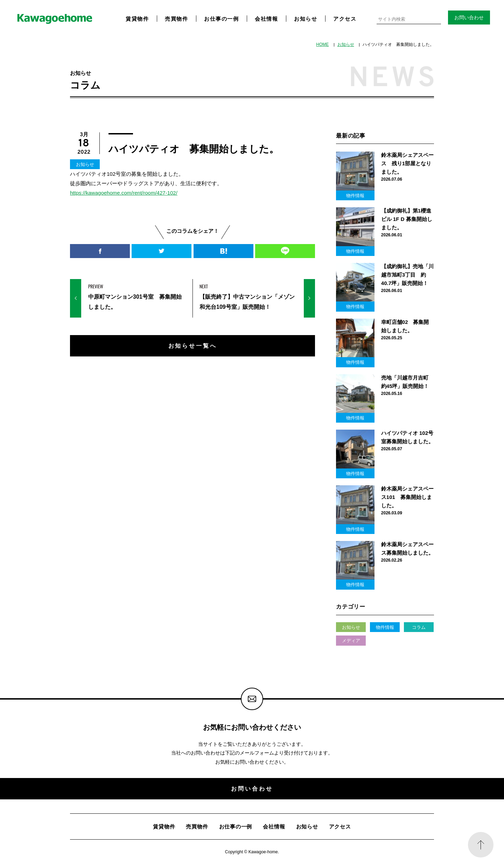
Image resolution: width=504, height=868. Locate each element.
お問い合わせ (469, 18)
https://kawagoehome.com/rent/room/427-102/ (124, 193)
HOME (322, 44)
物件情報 (385, 627)
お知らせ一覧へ (193, 346)
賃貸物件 (137, 19)
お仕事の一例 (221, 19)
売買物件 (176, 19)
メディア (351, 641)
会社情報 (266, 19)
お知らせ (306, 19)
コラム (419, 627)
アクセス (345, 19)
